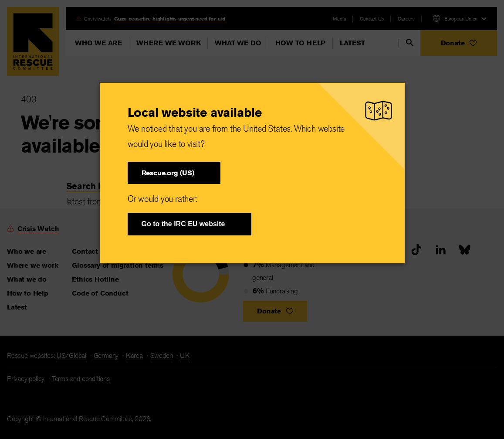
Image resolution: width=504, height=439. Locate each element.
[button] (174, 173)
